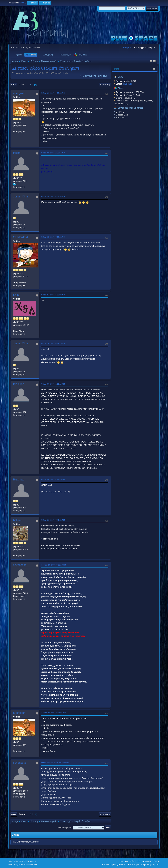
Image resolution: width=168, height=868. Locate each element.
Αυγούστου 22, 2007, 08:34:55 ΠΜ (55, 763)
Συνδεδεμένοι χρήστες (130, 108)
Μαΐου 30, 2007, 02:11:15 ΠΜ (53, 384)
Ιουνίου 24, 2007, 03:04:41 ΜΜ (54, 713)
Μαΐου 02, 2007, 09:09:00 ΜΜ (53, 93)
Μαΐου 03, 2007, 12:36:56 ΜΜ (53, 153)
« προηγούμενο (88, 76)
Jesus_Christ (21, 197)
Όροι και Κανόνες (144, 861)
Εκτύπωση (105, 85)
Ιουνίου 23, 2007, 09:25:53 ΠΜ (53, 565)
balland (18, 520)
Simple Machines (31, 861)
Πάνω (14, 814)
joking (17, 153)
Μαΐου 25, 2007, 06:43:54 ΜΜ (53, 196)
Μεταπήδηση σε (64, 827)
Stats (117, 69)
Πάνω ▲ (156, 861)
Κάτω (14, 85)
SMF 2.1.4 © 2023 (16, 861)
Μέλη (121, 77)
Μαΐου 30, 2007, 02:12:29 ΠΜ (53, 479)
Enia (16, 295)
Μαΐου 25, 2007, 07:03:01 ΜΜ (53, 237)
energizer (19, 93)
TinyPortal (124, 861)
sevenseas (20, 565)
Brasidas (19, 384)
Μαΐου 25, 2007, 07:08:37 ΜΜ (53, 295)
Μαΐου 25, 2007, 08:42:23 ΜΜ (53, 343)
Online (15, 835)
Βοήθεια (133, 861)
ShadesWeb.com (30, 865)
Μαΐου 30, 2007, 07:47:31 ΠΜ (53, 520)
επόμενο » (104, 76)
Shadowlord (20, 237)
